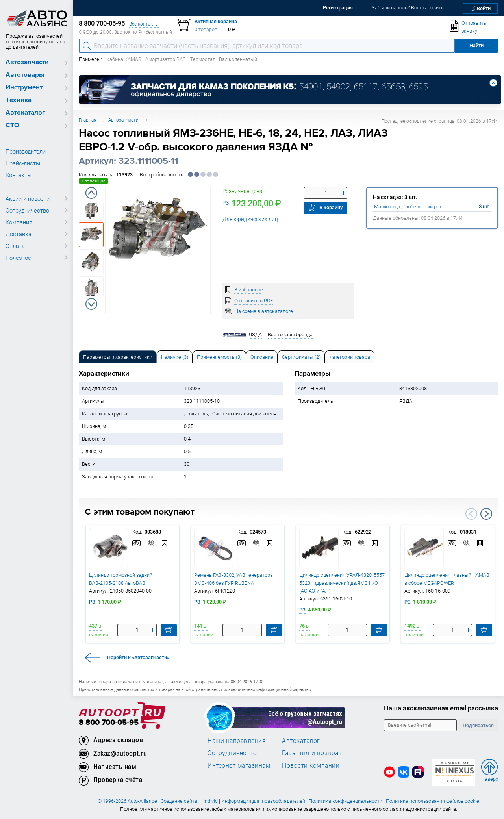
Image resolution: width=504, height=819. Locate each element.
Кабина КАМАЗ (124, 59)
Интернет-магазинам (239, 765)
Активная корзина (216, 21)
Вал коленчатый (238, 59)
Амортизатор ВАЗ (166, 59)
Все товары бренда (290, 334)
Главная (87, 120)
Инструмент (24, 88)
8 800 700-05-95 (109, 723)
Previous (91, 193)
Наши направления (237, 741)
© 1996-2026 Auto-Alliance (127, 801)
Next (91, 304)
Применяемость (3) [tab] (219, 357)
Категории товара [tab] (350, 357)
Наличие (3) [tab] (175, 357)
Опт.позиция (94, 181)
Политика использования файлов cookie (433, 801)
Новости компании (311, 765)
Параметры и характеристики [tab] (118, 357)
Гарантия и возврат (312, 753)
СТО (12, 125)
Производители (26, 151)
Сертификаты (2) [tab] (301, 357)
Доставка (19, 234)
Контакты (19, 175)
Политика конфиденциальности (346, 801)
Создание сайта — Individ (189, 801)
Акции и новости (28, 198)
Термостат (203, 59)
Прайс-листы (23, 163)
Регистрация (338, 8)
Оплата (15, 246)
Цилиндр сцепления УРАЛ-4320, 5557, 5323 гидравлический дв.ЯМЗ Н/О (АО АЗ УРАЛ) (342, 583)
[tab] (118, 357)
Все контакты (144, 24)
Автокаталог (25, 113)
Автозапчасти (27, 62)
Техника (19, 100)
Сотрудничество (27, 210)
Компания (19, 222)
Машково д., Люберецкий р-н (408, 207)
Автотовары (25, 75)
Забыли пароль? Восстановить (408, 8)
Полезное (18, 258)
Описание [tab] (262, 357)
